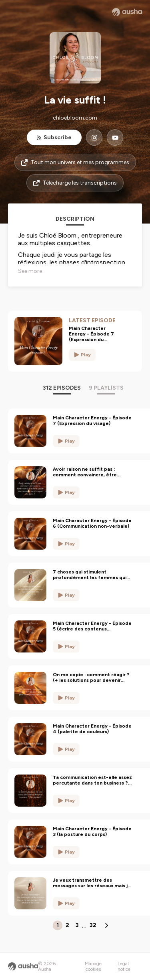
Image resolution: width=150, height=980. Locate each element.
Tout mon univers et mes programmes (75, 162)
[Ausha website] (127, 12)
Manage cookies (93, 966)
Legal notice (124, 966)
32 (93, 925)
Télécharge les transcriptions (75, 183)
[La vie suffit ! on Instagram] (94, 137)
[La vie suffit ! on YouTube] (115, 137)
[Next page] (106, 925)
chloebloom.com (75, 118)
